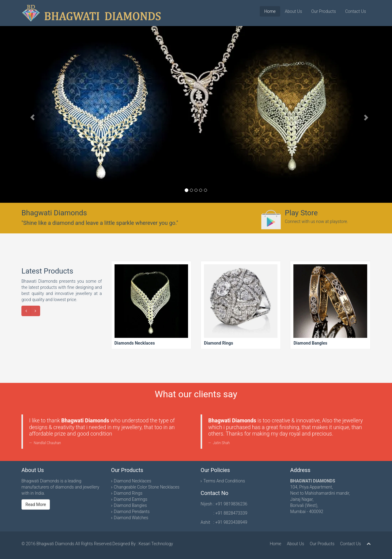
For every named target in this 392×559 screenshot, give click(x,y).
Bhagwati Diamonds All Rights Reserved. (74, 544)
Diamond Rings (128, 493)
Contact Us (356, 11)
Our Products (324, 11)
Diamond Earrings (131, 499)
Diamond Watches (131, 518)
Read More (36, 504)
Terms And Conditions (224, 481)
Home (270, 11)
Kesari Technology (156, 544)
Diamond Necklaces (133, 481)
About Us (293, 11)
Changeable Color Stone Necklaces (147, 487)
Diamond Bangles (130, 505)
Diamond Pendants (132, 512)
